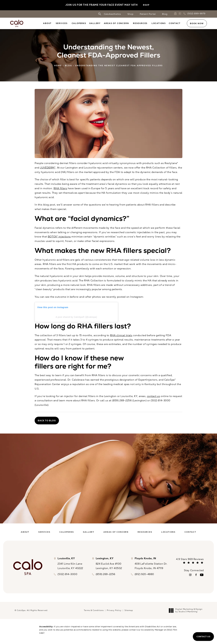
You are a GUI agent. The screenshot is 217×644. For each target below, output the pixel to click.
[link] (176, 14)
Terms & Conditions (94, 610)
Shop (130, 14)
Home (58, 66)
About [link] (47, 23)
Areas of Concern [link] (116, 23)
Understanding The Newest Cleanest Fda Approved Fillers (119, 66)
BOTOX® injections (59, 237)
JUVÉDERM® (48, 168)
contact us (154, 396)
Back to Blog (47, 421)
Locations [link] (159, 23)
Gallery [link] (95, 23)
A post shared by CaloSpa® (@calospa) (76, 317)
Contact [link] (175, 23)
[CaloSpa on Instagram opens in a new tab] (190, 575)
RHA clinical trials (121, 335)
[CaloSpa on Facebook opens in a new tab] (196, 575)
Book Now (197, 23)
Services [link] (62, 23)
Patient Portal (148, 14)
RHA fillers (60, 188)
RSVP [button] (146, 5)
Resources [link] (140, 23)
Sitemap (129, 610)
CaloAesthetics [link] (112, 14)
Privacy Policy (114, 610)
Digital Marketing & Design (186, 610)
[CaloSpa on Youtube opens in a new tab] (202, 575)
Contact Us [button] (203, 637)
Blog (165, 14)
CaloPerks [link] (79, 23)
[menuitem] (48, 23)
